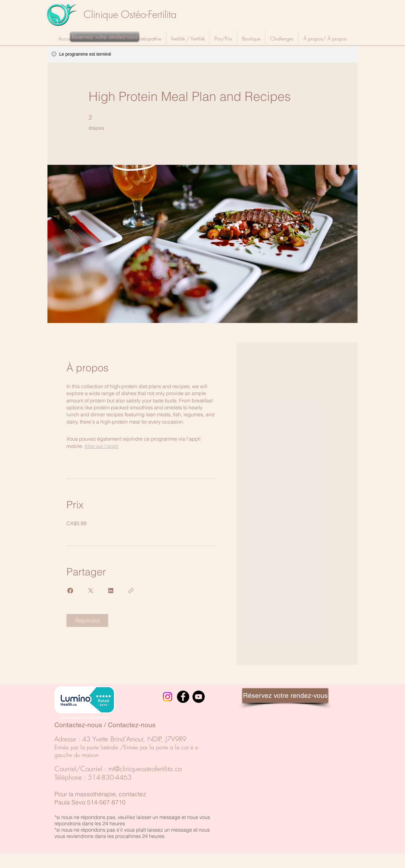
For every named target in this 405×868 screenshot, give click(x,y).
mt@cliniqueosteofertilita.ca (145, 769)
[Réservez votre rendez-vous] (105, 37)
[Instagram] (168, 697)
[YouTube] (199, 697)
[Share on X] (90, 591)
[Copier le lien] (131, 591)
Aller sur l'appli (102, 446)
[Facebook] (183, 697)
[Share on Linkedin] (111, 591)
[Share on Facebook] (70, 591)
